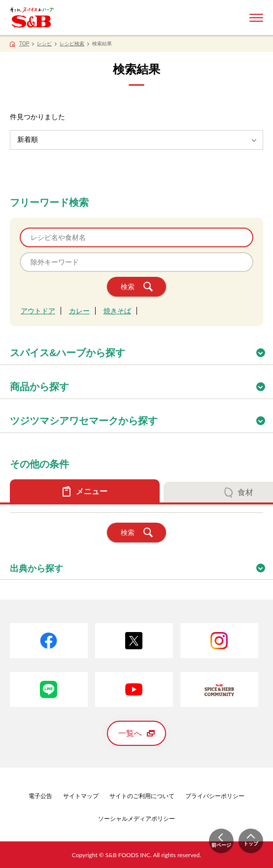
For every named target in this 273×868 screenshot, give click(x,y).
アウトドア (38, 311)
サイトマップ (81, 796)
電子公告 (40, 796)
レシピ (44, 44)
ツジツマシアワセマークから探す (141, 417)
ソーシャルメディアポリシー (136, 819)
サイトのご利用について (142, 796)
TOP (24, 44)
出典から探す (141, 565)
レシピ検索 (72, 44)
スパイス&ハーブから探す (141, 350)
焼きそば (117, 311)
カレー (79, 311)
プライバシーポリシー (215, 796)
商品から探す (141, 384)
